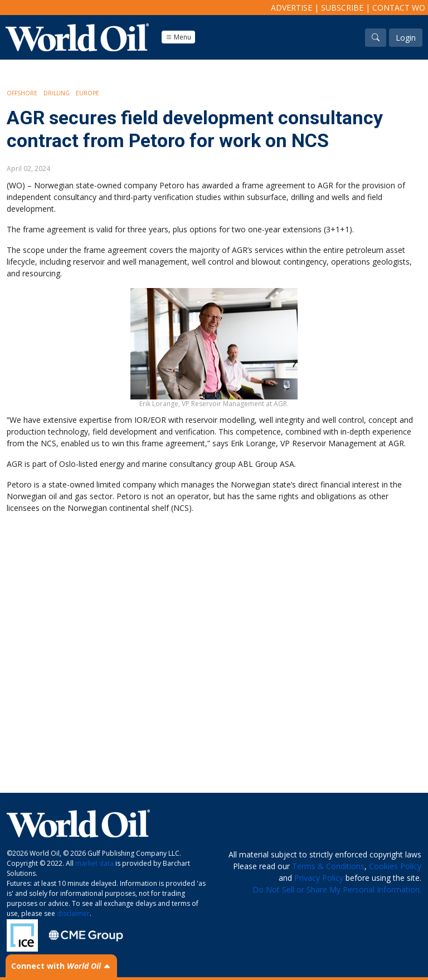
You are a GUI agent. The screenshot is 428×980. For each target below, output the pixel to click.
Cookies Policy (395, 866)
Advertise (291, 8)
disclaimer (73, 913)
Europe (87, 93)
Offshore (22, 93)
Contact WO (399, 8)
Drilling (57, 93)
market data (94, 863)
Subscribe (342, 8)
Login (406, 38)
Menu (178, 37)
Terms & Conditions (328, 866)
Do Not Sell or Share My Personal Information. (337, 889)
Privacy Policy (319, 878)
